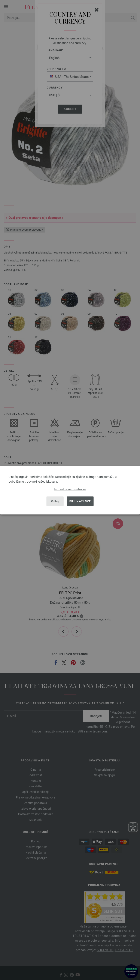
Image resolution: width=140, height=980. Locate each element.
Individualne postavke (70, 489)
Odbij (55, 501)
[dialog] (70, 490)
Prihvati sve (80, 501)
